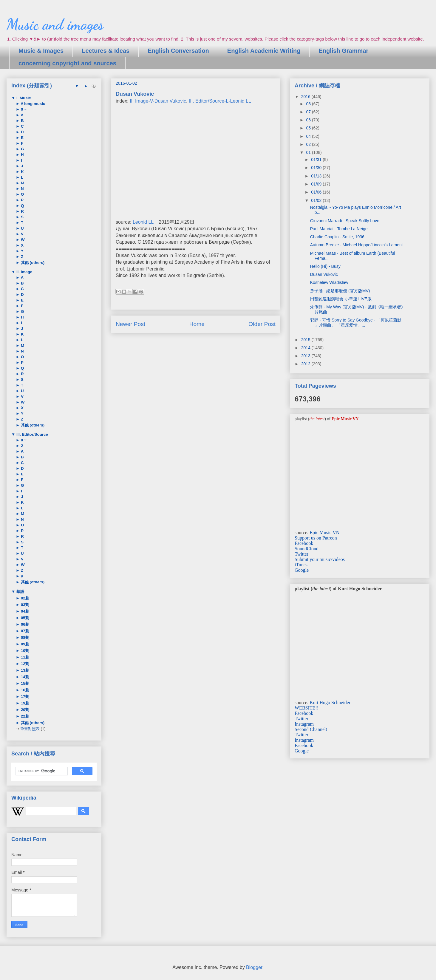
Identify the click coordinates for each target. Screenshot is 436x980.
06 (309, 120)
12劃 (24, 664)
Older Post (262, 324)
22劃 (24, 716)
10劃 (24, 651)
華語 (20, 592)
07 (309, 112)
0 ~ (23, 109)
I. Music (23, 98)
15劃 (24, 683)
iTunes (301, 565)
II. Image (24, 272)
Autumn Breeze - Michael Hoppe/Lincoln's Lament (357, 245)
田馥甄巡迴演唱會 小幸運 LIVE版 (341, 299)
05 (309, 128)
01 (309, 152)
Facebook (304, 543)
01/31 (317, 160)
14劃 (24, 677)
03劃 (24, 605)
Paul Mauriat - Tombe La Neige (339, 229)
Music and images (55, 24)
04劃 (24, 611)
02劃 (24, 598)
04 (309, 136)
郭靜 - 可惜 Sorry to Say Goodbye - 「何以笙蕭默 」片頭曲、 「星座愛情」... (356, 323)
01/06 (317, 192)
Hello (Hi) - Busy (325, 266)
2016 (306, 97)
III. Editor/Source (32, 434)
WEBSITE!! (307, 708)
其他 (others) (32, 263)
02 (309, 144)
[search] (41, 771)
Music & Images (41, 51)
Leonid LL (143, 222)
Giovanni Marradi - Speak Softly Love (345, 221)
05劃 (24, 618)
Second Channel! (311, 729)
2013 (306, 356)
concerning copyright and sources (67, 63)
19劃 (24, 703)
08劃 (24, 637)
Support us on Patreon (316, 538)
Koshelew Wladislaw (329, 282)
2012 (306, 364)
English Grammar (343, 51)
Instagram (304, 724)
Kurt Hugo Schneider (330, 702)
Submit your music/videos (320, 559)
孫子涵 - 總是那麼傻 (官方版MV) (340, 291)
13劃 (24, 670)
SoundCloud (307, 549)
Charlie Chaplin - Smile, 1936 (337, 237)
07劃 (24, 631)
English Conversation (178, 51)
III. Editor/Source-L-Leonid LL (220, 101)
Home (197, 324)
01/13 (317, 176)
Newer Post (130, 324)
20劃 (24, 710)
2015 (306, 340)
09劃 (24, 644)
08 (309, 104)
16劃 (24, 690)
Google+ (303, 570)
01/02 (317, 200)
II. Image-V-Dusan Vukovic (158, 101)
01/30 (317, 168)
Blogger (254, 967)
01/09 (317, 184)
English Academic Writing (264, 51)
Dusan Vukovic (324, 274)
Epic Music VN (324, 532)
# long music (32, 104)
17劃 (24, 697)
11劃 (24, 657)
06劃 (24, 624)
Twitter (302, 554)
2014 (306, 348)
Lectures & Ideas (106, 51)
